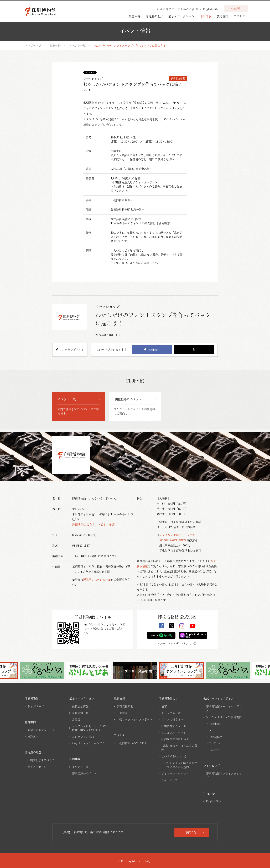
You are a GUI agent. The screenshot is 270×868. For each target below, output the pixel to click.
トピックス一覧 (171, 713)
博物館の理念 (154, 16)
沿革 (164, 706)
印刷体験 (206, 16)
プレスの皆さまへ (172, 720)
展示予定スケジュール (97, 580)
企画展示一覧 (80, 713)
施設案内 (33, 737)
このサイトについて (174, 756)
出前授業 (122, 713)
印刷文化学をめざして (41, 760)
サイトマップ (170, 780)
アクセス (239, 16)
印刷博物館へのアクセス (132, 743)
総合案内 (134, 16)
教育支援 (222, 16)
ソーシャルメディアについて (177, 643)
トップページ (33, 46)
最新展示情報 (80, 706)
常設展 (76, 720)
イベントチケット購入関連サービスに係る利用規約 (179, 765)
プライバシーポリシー (175, 774)
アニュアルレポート (174, 733)
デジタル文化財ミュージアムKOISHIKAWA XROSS (90, 728)
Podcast (214, 750)
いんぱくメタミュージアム (88, 743)
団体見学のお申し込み (175, 739)
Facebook (152, 350)
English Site (214, 801)
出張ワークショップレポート (134, 720)
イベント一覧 (78, 46)
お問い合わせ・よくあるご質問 (179, 748)
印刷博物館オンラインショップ (224, 776)
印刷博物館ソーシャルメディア (224, 709)
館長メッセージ (37, 767)
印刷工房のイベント (84, 774)
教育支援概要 (125, 706)
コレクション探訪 (83, 737)
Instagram (216, 737)
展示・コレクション (181, 16)
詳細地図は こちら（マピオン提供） (95, 525)
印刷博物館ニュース (174, 726)
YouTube (215, 743)
